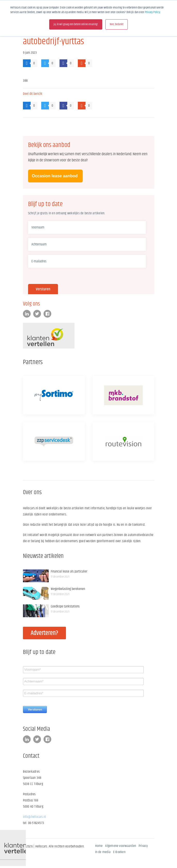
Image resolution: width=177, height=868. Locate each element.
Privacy (143, 846)
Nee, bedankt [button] (117, 24)
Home (99, 846)
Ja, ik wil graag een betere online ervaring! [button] (76, 24)
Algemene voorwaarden (121, 846)
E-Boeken (119, 852)
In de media (103, 852)
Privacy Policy (153, 12)
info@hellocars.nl (35, 817)
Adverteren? (44, 633)
